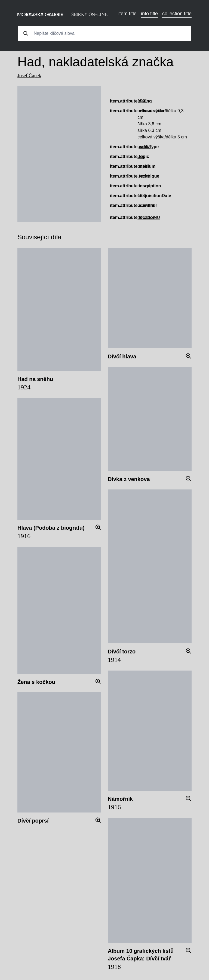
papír (142, 166)
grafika (144, 147)
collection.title (177, 14)
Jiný (141, 156)
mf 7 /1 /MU (149, 217)
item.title (127, 14)
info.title (149, 14)
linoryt (143, 176)
